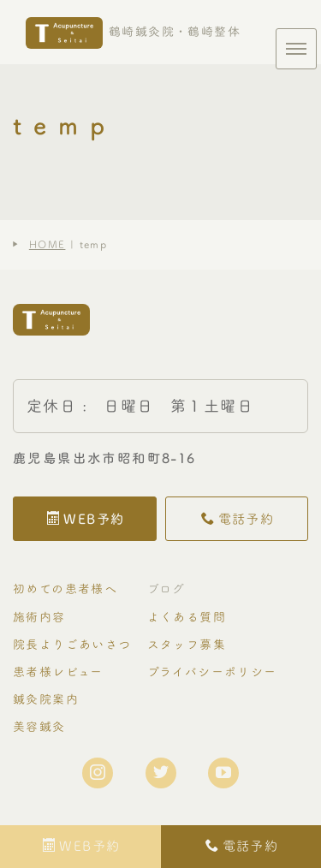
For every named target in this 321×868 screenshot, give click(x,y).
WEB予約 (86, 519)
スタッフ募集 (187, 644)
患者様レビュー (58, 672)
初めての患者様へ (65, 589)
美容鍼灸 (39, 726)
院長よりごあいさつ (72, 644)
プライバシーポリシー (212, 672)
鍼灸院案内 (46, 699)
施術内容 (39, 617)
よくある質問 (187, 617)
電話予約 (238, 519)
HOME (48, 244)
